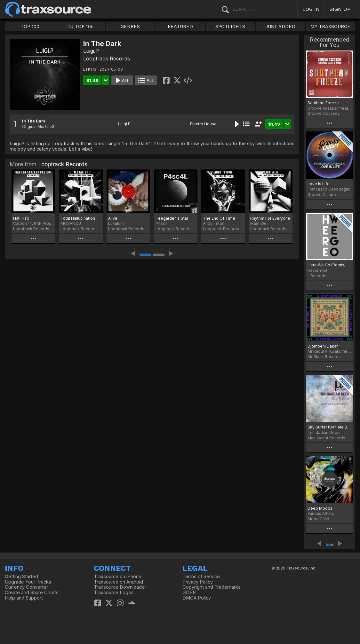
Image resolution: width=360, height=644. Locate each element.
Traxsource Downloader (120, 587)
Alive (113, 218)
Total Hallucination (78, 218)
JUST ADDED (280, 27)
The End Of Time (219, 218)
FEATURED (180, 27)
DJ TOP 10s (80, 27)
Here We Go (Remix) (327, 265)
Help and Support (24, 598)
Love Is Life (319, 184)
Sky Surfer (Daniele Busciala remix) (330, 427)
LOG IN (311, 9)
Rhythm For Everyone (270, 218)
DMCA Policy (197, 598)
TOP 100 (30, 27)
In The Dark (34, 121)
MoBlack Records (324, 357)
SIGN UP (340, 9)
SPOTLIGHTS (230, 27)
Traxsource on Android (118, 582)
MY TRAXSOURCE (330, 27)
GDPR (189, 593)
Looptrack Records (107, 59)
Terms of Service (201, 577)
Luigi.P (91, 51)
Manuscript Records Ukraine (330, 438)
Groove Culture (322, 195)
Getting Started (21, 577)
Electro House (203, 124)
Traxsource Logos (114, 593)
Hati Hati (21, 218)
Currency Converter (26, 587)
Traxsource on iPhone (118, 577)
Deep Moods (320, 508)
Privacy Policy (198, 582)
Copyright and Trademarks (212, 587)
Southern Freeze (323, 103)
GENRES (130, 27)
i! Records (317, 276)
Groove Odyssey (324, 113)
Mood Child (318, 519)
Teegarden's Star (172, 218)
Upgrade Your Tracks (28, 582)
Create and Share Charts (32, 593)
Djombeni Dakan (323, 346)
